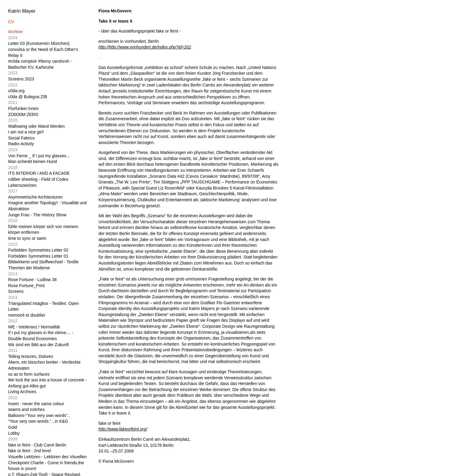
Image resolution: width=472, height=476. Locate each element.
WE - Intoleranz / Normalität (34, 327)
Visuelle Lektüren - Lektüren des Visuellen (47, 457)
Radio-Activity (21, 144)
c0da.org (16, 91)
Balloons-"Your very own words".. (39, 415)
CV (11, 22)
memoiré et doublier (27, 315)
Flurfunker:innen (23, 108)
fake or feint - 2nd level (29, 451)
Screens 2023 (21, 79)
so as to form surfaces (29, 374)
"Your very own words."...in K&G (38, 421)
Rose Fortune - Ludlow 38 (32, 280)
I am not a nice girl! (26, 132)
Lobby (14, 433)
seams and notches (26, 409)
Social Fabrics (21, 138)
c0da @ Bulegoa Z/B (28, 97)
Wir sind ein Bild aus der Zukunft (39, 345)
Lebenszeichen (22, 185)
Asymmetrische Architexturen (35, 197)
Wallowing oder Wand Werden (36, 126)
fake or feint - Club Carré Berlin (37, 445)
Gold (13, 427)
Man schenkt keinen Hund (33, 161)
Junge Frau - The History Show (37, 215)
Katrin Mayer (22, 11)
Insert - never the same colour (36, 404)
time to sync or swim (27, 238)
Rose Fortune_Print (26, 286)
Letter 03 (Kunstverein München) (39, 43)
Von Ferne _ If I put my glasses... (39, 156)
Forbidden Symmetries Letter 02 (38, 250)
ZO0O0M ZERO (23, 114)
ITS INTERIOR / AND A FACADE (39, 173)
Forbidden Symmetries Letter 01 (38, 256)
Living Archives (22, 392)
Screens (16, 291)
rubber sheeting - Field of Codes (38, 179)
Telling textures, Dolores (31, 356)
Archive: (16, 32)
